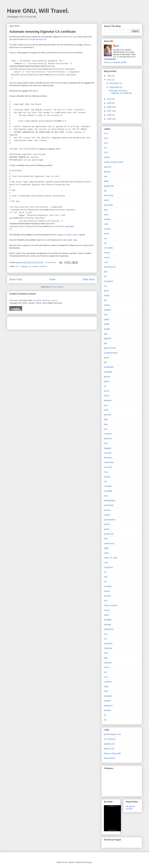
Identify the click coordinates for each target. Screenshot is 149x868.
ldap (106, 419)
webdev (107, 701)
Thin (106, 653)
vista (106, 691)
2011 (110, 80)
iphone (107, 377)
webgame (108, 706)
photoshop (109, 505)
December (114, 83)
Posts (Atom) (58, 287)
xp (105, 715)
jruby (106, 410)
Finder (107, 295)
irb (105, 386)
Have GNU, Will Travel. (38, 11)
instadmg (108, 372)
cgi (105, 243)
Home (53, 279)
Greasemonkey (111, 353)
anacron (108, 167)
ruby (106, 562)
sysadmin (43, 266)
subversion (109, 629)
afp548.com (109, 744)
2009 (110, 103)
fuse (106, 315)
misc (106, 472)
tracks (107, 667)
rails (106, 539)
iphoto (107, 381)
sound (107, 610)
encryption (109, 281)
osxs (106, 496)
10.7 (18, 266)
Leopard (108, 434)
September (115, 87)
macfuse (108, 453)
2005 (110, 119)
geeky (107, 319)
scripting (108, 586)
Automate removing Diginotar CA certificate (42, 32)
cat (105, 238)
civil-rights (108, 248)
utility (106, 686)
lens (106, 429)
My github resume (130, 808)
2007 (110, 111)
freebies (108, 310)
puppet (35, 266)
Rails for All (109, 749)
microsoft (108, 467)
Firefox (107, 305)
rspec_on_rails (111, 558)
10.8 (106, 152)
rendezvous (109, 543)
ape (106, 176)
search (107, 591)
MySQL (107, 477)
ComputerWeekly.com (37, 39)
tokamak (108, 663)
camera (107, 229)
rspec (106, 553)
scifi (106, 577)
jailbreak (108, 400)
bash (106, 215)
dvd (106, 272)
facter (106, 291)
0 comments (51, 262)
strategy (108, 624)
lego (106, 424)
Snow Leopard (110, 605)
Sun (106, 634)
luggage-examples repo (67, 235)
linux (106, 443)
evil (105, 286)
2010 (110, 99)
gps (106, 343)
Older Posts (89, 279)
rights (106, 548)
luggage (24, 266)
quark (106, 529)
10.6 (106, 143)
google (107, 329)
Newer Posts (16, 279)
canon (107, 234)
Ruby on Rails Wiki (112, 753)
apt (105, 191)
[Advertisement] (43, 322)
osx (30, 266)
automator (108, 205)
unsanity (108, 682)
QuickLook (109, 534)
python (107, 524)
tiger (106, 658)
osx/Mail (108, 486)
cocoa (107, 257)
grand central (110, 348)
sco (105, 582)
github (36, 91)
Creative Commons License (46, 300)
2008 (110, 107)
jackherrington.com (112, 734)
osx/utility (108, 491)
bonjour (107, 219)
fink (105, 300)
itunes (107, 396)
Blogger (89, 862)
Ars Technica (110, 739)
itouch (107, 391)
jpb (118, 46)
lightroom (108, 439)
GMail (107, 324)
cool (106, 262)
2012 (110, 76)
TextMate (108, 648)
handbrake (109, 367)
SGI (106, 601)
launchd (107, 415)
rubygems (108, 567)
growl (106, 358)
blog (75, 37)
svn (105, 639)
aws (106, 210)
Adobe (107, 157)
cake (106, 224)
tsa (105, 672)
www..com (112, 806)
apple (106, 181)
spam (106, 615)
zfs (105, 720)
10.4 (106, 133)
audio (106, 200)
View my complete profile (115, 62)
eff (105, 276)
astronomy (109, 195)
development (110, 267)
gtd (105, 362)
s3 (105, 572)
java (106, 405)
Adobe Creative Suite (113, 162)
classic (107, 253)
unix (106, 677)
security (107, 596)
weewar (107, 710)
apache (107, 172)
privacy (107, 510)
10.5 (106, 138)
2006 (110, 115)
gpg (106, 334)
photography (110, 500)
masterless (109, 462)
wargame (108, 696)
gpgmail (107, 338)
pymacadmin (110, 520)
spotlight (108, 620)
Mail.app (108, 458)
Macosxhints (110, 758)
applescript (109, 186)
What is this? (112, 830)
